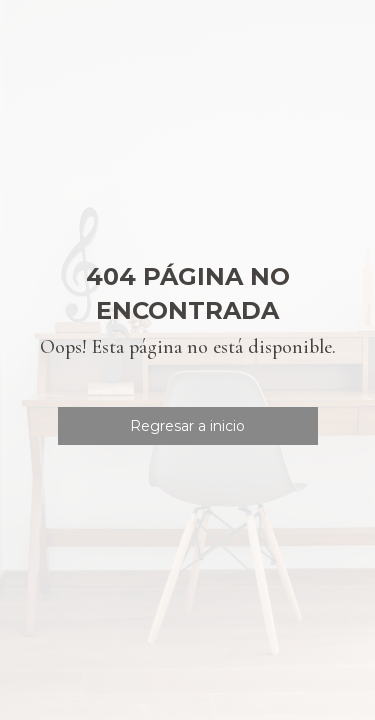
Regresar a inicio (187, 426)
